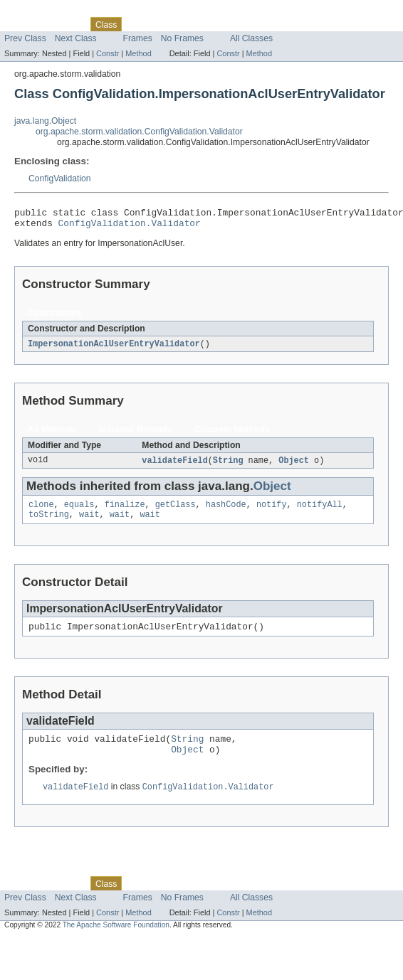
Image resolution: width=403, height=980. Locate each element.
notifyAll (320, 511)
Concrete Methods (232, 435)
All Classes (251, 38)
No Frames (182, 38)
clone (41, 511)
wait (89, 523)
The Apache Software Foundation (116, 941)
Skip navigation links (39, 12)
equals (79, 511)
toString (49, 523)
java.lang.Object (45, 121)
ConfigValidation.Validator (130, 227)
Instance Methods (136, 435)
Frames (138, 38)
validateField (174, 466)
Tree (163, 24)
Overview (22, 24)
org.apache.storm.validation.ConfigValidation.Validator (139, 132)
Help (272, 24)
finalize (125, 511)
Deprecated (203, 24)
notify (272, 511)
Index (244, 24)
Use (137, 24)
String (228, 466)
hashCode (226, 511)
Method (138, 53)
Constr (108, 53)
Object (294, 466)
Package (66, 24)
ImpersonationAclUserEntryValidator (114, 348)
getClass (176, 511)
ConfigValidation (60, 179)
